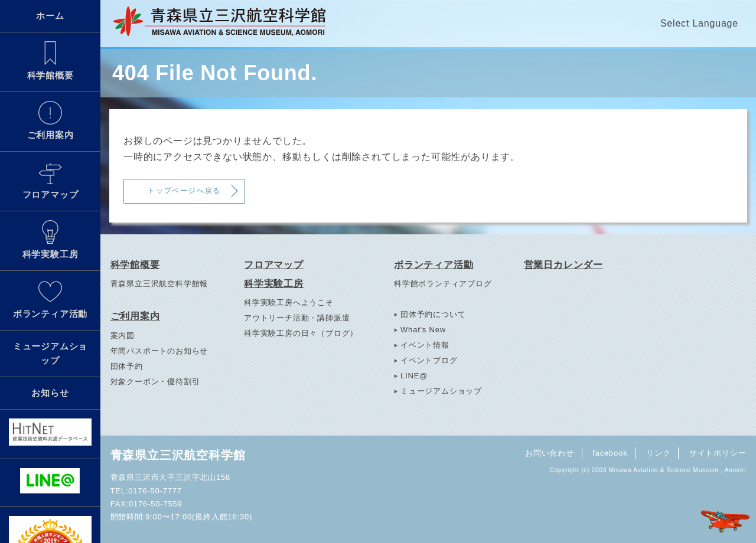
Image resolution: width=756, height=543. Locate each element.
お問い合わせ (550, 453)
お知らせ (50, 393)
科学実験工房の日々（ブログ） (301, 333)
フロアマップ (50, 180)
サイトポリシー (718, 453)
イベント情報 (425, 345)
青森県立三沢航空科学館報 (159, 284)
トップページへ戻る (184, 191)
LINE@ (414, 376)
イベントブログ (429, 360)
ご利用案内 (50, 120)
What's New (423, 330)
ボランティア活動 (50, 299)
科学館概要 (50, 61)
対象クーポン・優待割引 (155, 382)
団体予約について (433, 314)
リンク (658, 453)
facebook (610, 453)
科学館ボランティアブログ (443, 284)
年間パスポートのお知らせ (159, 351)
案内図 (123, 336)
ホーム (50, 16)
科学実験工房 (50, 240)
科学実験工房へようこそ (289, 302)
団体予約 (127, 366)
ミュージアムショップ (50, 353)
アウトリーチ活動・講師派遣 (297, 318)
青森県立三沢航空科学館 (178, 455)
